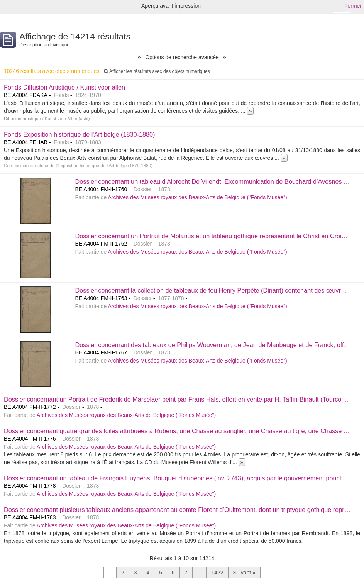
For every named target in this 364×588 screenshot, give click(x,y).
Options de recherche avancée (182, 57)
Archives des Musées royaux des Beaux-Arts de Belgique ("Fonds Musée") (197, 197)
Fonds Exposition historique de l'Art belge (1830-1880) (80, 134)
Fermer (353, 6)
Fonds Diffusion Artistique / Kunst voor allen (64, 87)
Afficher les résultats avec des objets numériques (157, 71)
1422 (217, 573)
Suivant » (244, 573)
